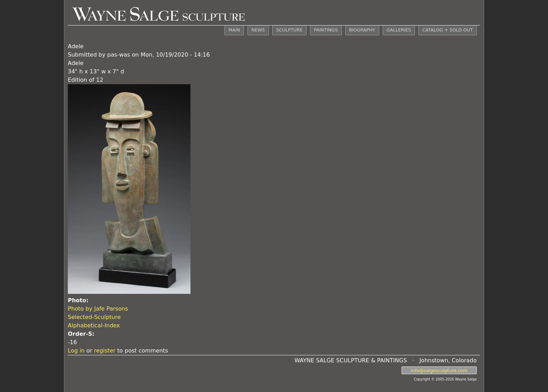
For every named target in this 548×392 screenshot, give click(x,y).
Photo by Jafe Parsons (98, 309)
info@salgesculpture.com (439, 370)
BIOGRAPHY (362, 30)
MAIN (234, 30)
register (105, 351)
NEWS (258, 30)
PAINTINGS (326, 30)
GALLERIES (399, 30)
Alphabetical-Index (94, 325)
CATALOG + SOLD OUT (447, 30)
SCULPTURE (289, 30)
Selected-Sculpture (94, 317)
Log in (76, 351)
